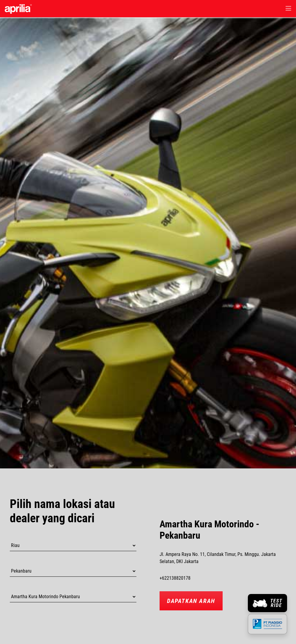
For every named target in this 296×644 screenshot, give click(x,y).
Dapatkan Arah (191, 601)
